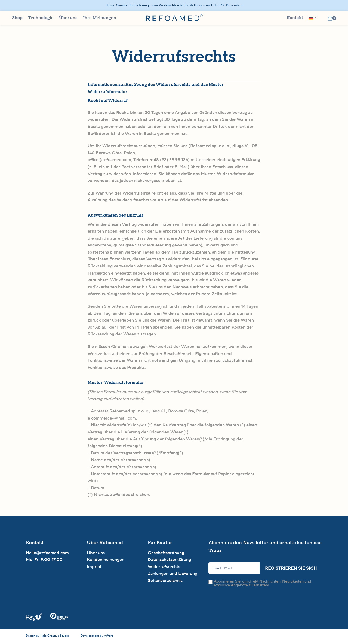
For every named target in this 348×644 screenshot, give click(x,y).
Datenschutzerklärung (169, 562)
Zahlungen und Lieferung (173, 576)
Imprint (94, 569)
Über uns (96, 555)
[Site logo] (174, 19)
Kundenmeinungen (106, 562)
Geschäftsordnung (166, 555)
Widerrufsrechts (164, 569)
